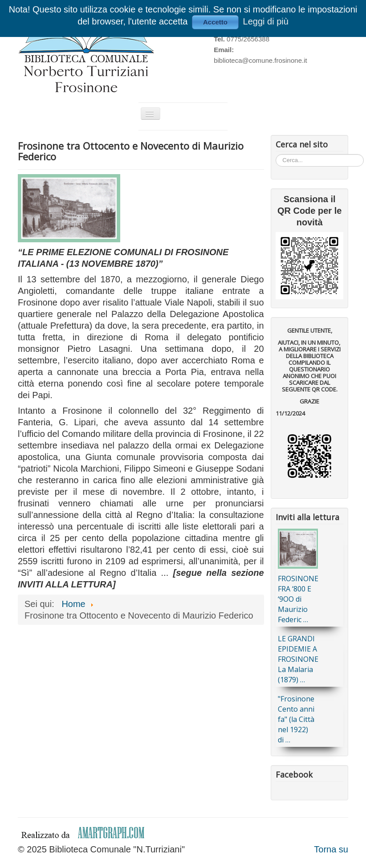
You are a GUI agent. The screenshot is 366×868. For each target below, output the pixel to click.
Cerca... (276, 154)
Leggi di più (266, 21)
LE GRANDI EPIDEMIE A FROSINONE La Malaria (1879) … (298, 659)
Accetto (215, 22)
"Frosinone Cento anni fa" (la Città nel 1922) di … (296, 719)
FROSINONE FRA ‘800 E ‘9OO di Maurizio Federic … (298, 599)
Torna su (331, 849)
